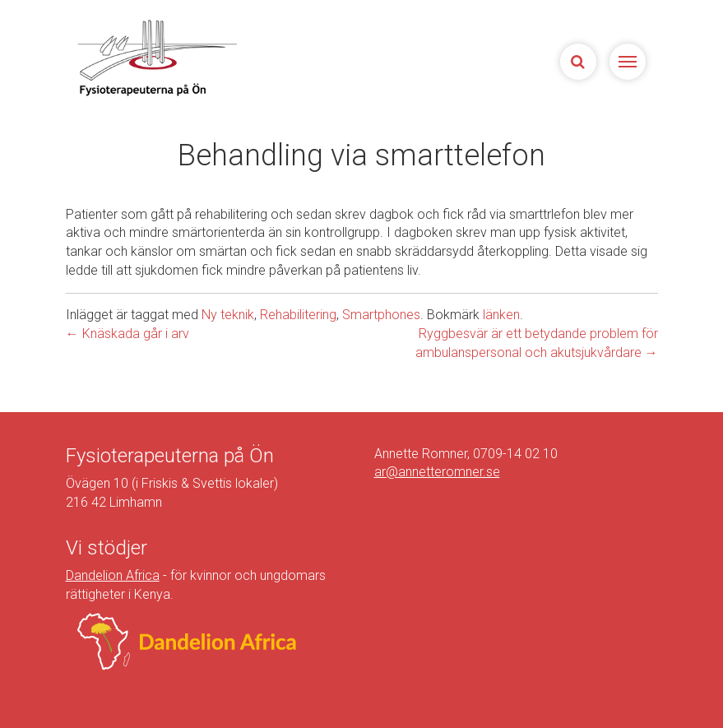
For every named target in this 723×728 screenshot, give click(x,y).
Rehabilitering (298, 315)
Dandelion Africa (113, 575)
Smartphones (381, 315)
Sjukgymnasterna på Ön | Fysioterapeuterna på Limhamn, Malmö (156, 58)
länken (501, 315)
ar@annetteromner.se (437, 472)
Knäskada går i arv (127, 334)
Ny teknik (228, 315)
